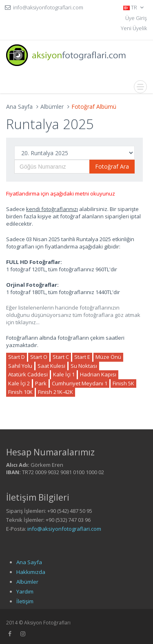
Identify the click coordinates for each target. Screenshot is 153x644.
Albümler (52, 107)
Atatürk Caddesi (28, 374)
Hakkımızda (31, 572)
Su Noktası (84, 366)
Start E (82, 357)
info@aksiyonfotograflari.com (64, 529)
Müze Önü (108, 357)
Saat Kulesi (51, 366)
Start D (17, 357)
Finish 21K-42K (55, 392)
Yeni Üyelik (134, 28)
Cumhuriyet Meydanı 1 (80, 383)
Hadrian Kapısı (98, 374)
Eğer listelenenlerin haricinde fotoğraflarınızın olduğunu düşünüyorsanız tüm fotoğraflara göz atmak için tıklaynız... (73, 315)
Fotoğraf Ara (112, 166)
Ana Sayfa (19, 107)
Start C (61, 357)
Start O (39, 357)
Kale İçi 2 (19, 383)
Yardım (25, 591)
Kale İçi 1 (64, 374)
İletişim (25, 601)
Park (41, 383)
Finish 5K (123, 383)
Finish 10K (20, 392)
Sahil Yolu (20, 366)
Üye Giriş (136, 18)
